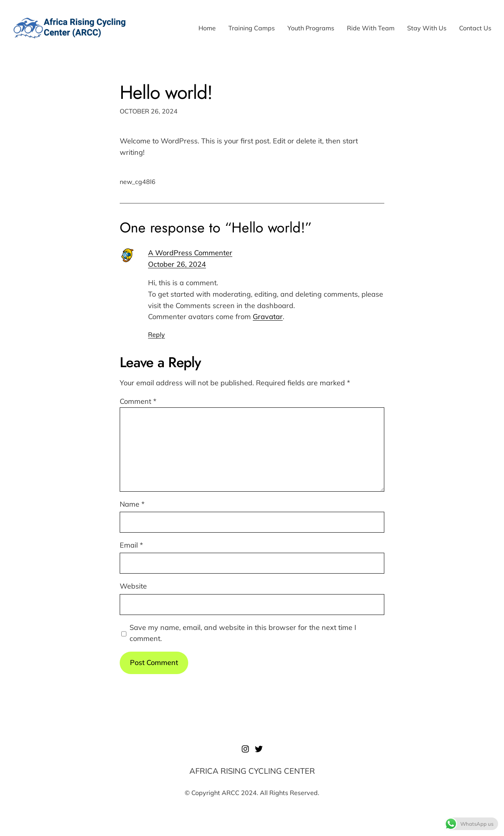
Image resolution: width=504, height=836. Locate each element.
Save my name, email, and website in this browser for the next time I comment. (243, 633)
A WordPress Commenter (190, 253)
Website (133, 586)
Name (132, 504)
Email (131, 545)
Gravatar (268, 317)
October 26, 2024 (177, 264)
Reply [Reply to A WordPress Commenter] (157, 334)
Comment (138, 401)
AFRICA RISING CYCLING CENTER (252, 771)
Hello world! (166, 92)
